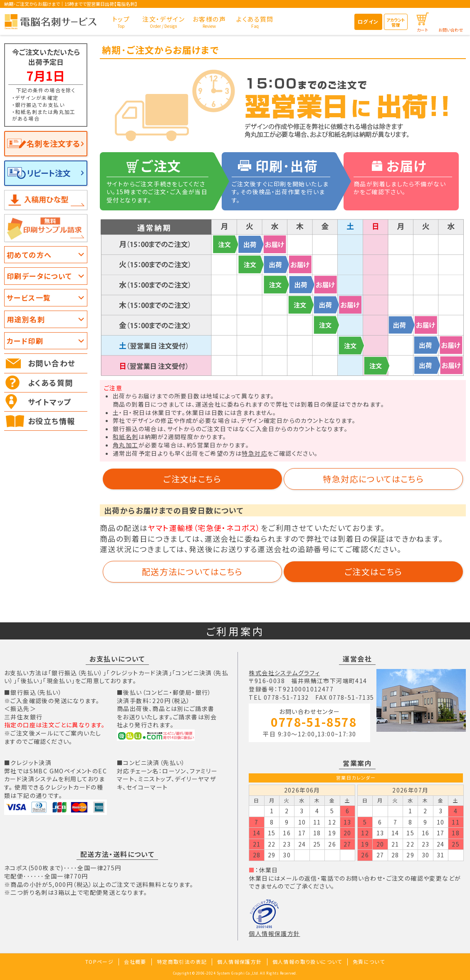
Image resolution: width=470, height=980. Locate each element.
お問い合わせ (451, 30)
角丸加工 (126, 445)
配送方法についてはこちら (192, 571)
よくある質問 (50, 383)
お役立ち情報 (51, 421)
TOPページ (99, 961)
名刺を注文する (53, 143)
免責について (369, 961)
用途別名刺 (26, 319)
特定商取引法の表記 (182, 961)
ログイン (368, 21)
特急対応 (255, 453)
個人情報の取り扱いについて (307, 961)
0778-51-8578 (314, 723)
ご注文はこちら (192, 479)
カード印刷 (25, 341)
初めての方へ (29, 255)
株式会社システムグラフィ (284, 673)
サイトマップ (50, 402)
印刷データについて (40, 276)
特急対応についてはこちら (373, 479)
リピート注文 (49, 173)
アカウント (396, 22)
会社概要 (135, 961)
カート (422, 30)
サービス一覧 (29, 297)
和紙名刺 (126, 437)
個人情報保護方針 (274, 933)
